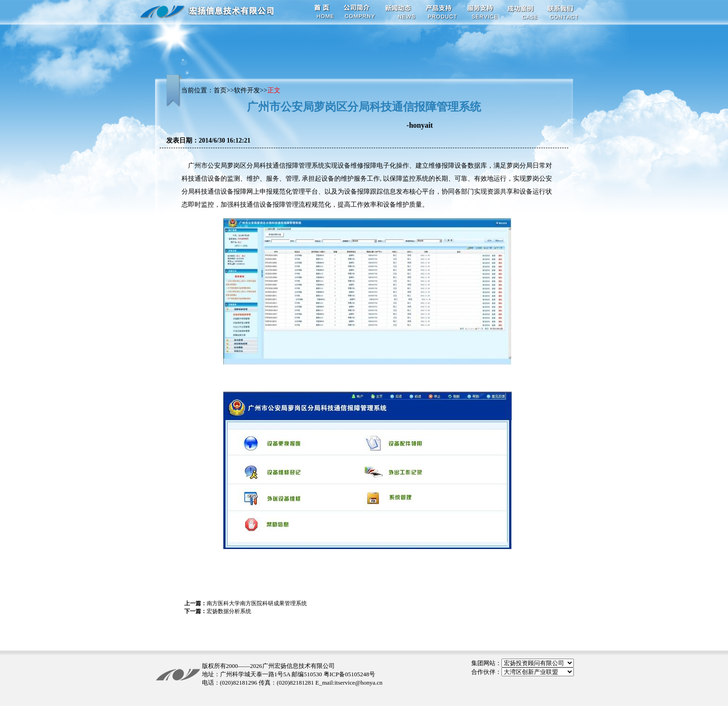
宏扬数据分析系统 (229, 611)
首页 (220, 90)
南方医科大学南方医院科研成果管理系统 (257, 603)
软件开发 (247, 90)
